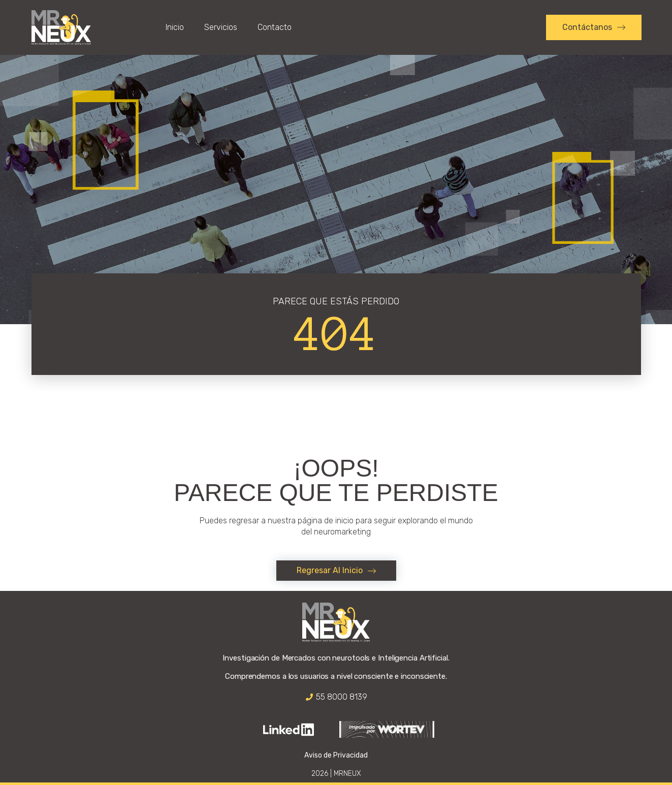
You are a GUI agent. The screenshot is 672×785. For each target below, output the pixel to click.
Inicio (175, 27)
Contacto (275, 27)
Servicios (221, 27)
